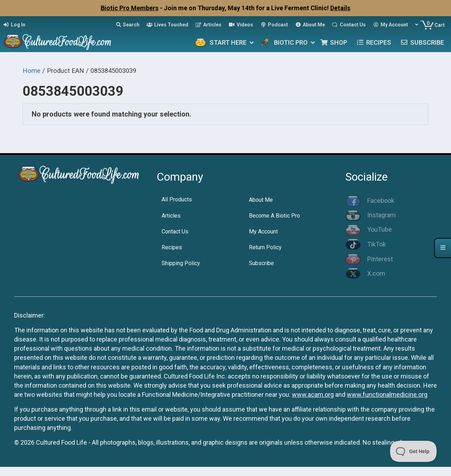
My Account (263, 231)
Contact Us (175, 231)
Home (32, 71)
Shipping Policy (181, 263)
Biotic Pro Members (130, 8)
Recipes (172, 247)
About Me (261, 200)
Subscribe (261, 263)
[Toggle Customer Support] (414, 451)
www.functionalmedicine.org (387, 394)
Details (340, 8)
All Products (177, 199)
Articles (171, 216)
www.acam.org (313, 394)
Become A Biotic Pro (274, 216)
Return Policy (265, 247)
